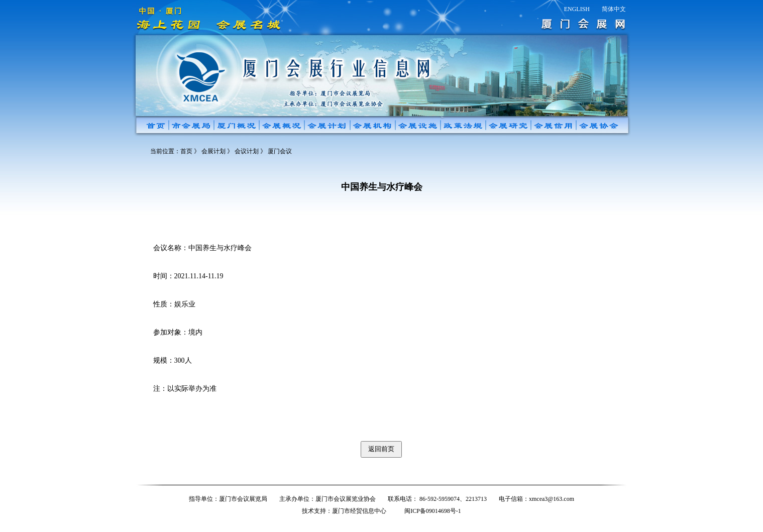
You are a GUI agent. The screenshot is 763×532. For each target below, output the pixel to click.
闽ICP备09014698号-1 (433, 511)
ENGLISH (577, 9)
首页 (186, 151)
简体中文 (614, 9)
